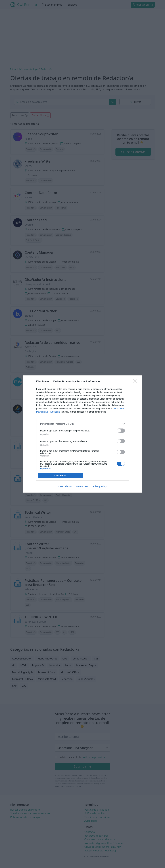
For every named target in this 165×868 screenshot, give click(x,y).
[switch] (121, 431)
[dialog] (83, 434)
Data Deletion (65, 486)
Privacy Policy (100, 486)
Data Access (82, 486)
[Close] (136, 382)
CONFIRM (60, 475)
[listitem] (83, 424)
